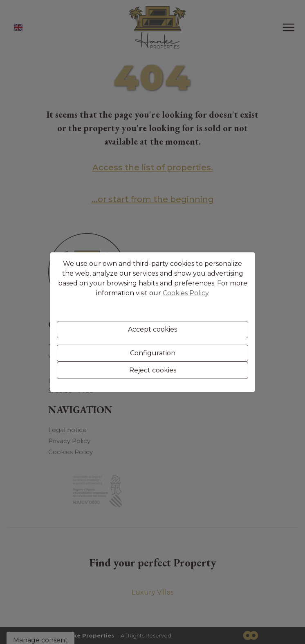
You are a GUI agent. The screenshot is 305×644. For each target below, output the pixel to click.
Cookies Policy (186, 293)
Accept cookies (152, 329)
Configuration (153, 353)
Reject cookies (153, 370)
